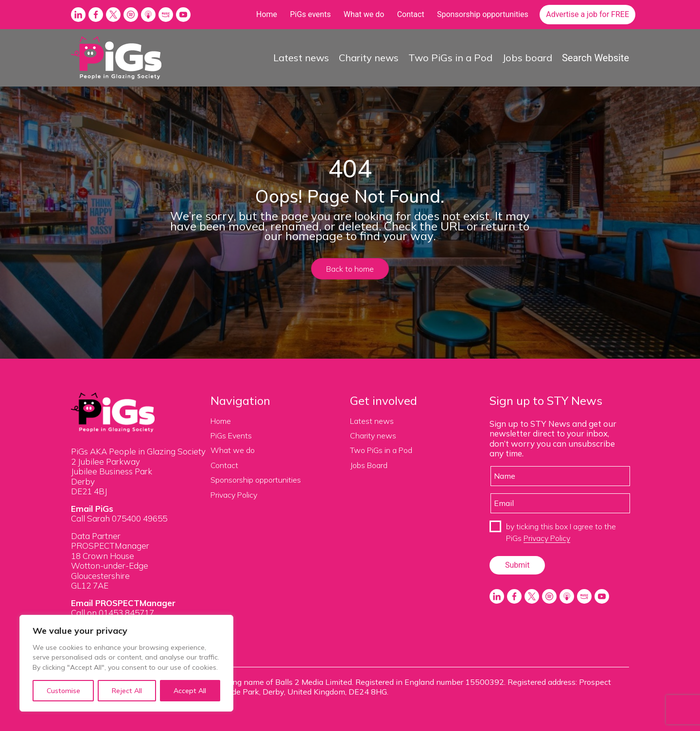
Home (267, 14)
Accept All (190, 691)
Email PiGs (92, 509)
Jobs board (527, 58)
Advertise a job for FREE (587, 14)
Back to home (350, 269)
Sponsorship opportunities (483, 14)
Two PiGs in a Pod (450, 58)
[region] (126, 663)
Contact (411, 14)
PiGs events (310, 14)
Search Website (595, 58)
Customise (63, 691)
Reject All (127, 691)
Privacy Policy (234, 495)
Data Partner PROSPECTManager (110, 541)
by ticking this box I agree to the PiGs (561, 532)
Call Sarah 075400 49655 (119, 518)
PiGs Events (231, 435)
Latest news (301, 58)
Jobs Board (369, 465)
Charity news (369, 58)
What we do (364, 14)
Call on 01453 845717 (113, 613)
